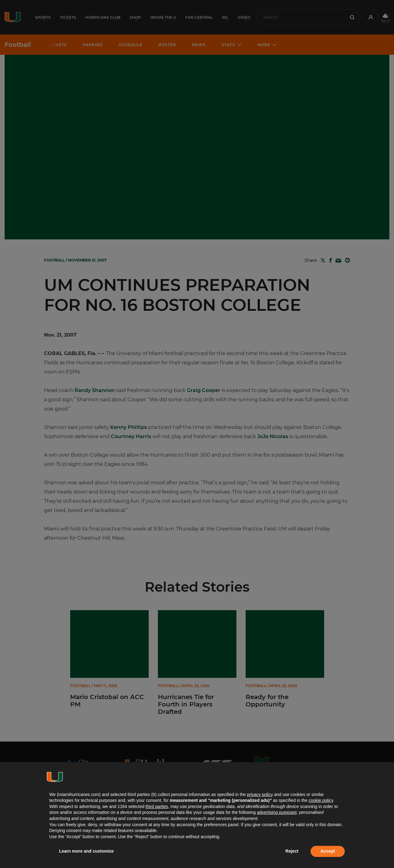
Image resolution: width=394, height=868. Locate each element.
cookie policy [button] (321, 800)
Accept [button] (328, 851)
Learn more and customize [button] (86, 851)
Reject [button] (292, 851)
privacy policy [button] (260, 794)
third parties (157, 806)
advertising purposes (277, 812)
